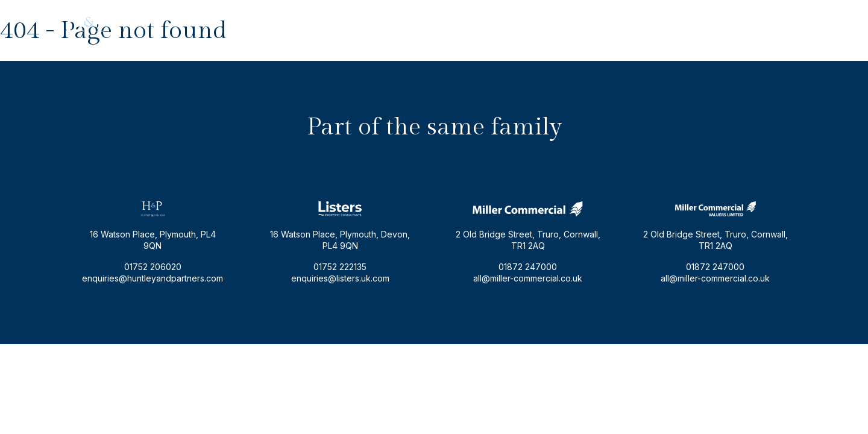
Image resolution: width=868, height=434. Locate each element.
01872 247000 (528, 267)
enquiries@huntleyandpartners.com (664, 22)
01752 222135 (340, 267)
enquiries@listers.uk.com (340, 278)
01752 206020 (775, 22)
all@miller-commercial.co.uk (528, 278)
